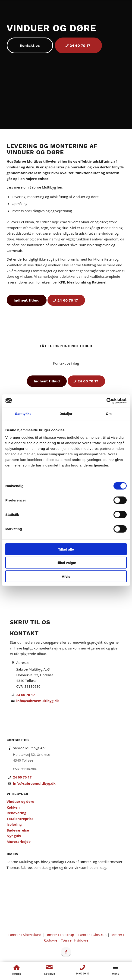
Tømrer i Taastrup (60, 935)
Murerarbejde (19, 841)
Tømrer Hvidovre (75, 940)
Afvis (66, 576)
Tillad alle (66, 549)
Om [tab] (109, 414)
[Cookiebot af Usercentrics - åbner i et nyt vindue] (106, 401)
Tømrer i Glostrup (92, 935)
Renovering (17, 813)
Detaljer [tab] (66, 414)
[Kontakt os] (30, 45)
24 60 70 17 (25, 695)
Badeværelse (18, 830)
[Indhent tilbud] (27, 300)
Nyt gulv (14, 836)
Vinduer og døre (20, 801)
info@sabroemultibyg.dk (38, 701)
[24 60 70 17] (78, 45)
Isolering (14, 824)
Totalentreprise (20, 819)
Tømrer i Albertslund (25, 935)
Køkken (13, 807)
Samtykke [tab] (23, 414)
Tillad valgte (66, 563)
